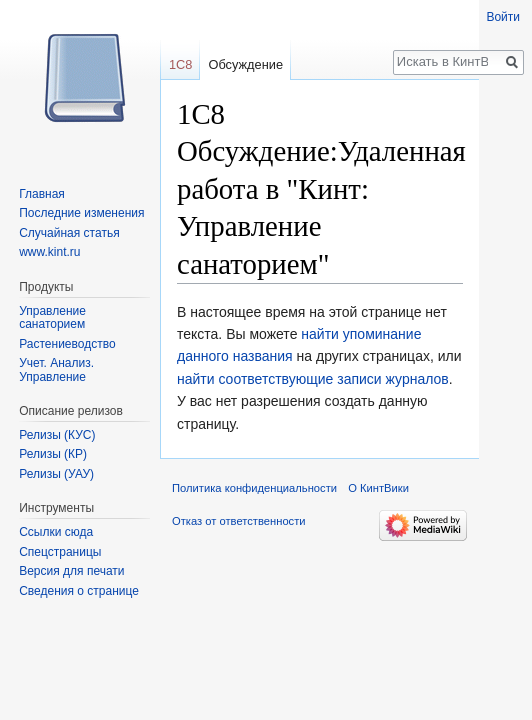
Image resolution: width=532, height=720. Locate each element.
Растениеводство (67, 344)
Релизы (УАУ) (56, 474)
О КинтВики (378, 488)
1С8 (180, 64)
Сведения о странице (79, 591)
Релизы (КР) (53, 454)
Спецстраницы (60, 552)
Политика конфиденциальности (254, 488)
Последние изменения (81, 213)
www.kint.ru (49, 252)
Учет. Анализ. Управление (56, 370)
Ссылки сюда (56, 532)
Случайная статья (69, 233)
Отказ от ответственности (239, 521)
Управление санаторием (52, 318)
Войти (503, 17)
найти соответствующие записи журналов (313, 379)
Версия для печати (71, 571)
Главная (42, 194)
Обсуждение (245, 64)
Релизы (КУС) (57, 435)
